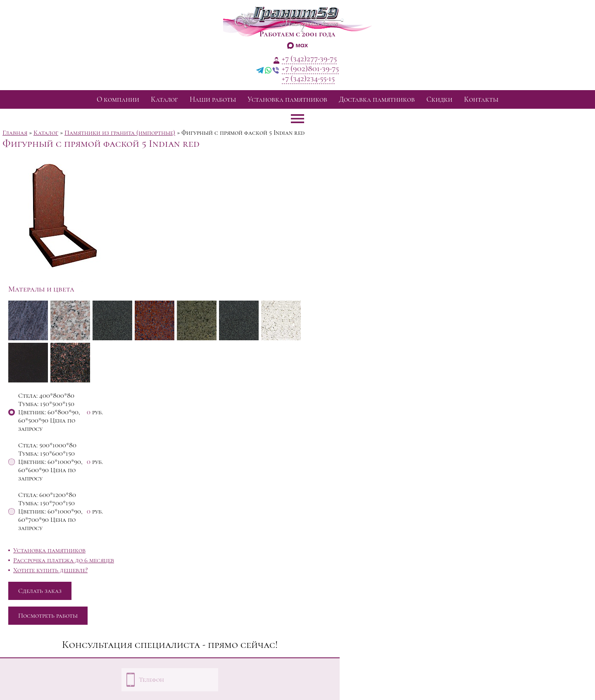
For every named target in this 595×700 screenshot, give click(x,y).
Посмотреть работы (48, 616)
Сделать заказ (40, 591)
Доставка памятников (377, 99)
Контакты (481, 99)
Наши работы (213, 99)
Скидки (439, 99)
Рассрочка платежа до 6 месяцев (64, 560)
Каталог (164, 99)
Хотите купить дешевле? (50, 570)
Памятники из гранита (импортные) (120, 133)
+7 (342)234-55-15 (308, 79)
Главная (15, 133)
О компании (118, 99)
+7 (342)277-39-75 (309, 59)
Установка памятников (287, 99)
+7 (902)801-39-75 (310, 69)
